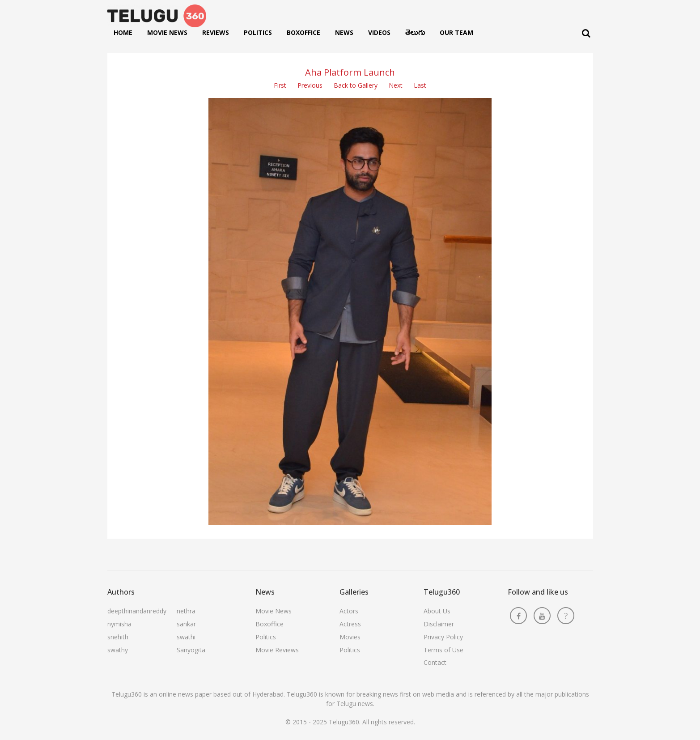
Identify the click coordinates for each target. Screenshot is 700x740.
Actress (350, 624)
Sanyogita (191, 650)
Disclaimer (439, 624)
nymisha (119, 624)
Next (396, 85)
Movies (350, 637)
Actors (349, 611)
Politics (258, 32)
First (280, 85)
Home (123, 32)
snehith (118, 637)
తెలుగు (415, 34)
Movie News (167, 32)
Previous (310, 85)
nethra (186, 611)
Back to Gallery (356, 85)
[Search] (586, 33)
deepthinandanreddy (137, 611)
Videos (379, 32)
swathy (118, 650)
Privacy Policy (443, 637)
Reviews (216, 32)
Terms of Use (443, 650)
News (344, 32)
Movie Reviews (277, 650)
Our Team (456, 32)
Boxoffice (303, 32)
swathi (186, 637)
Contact (435, 662)
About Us (437, 611)
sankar (186, 624)
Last (420, 85)
